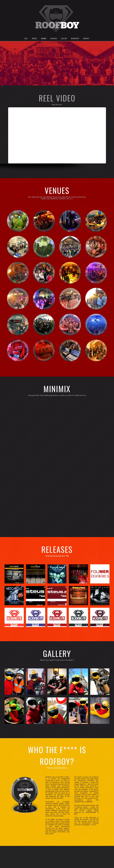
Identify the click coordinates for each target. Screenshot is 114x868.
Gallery (64, 38)
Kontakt (86, 38)
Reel (26, 38)
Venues (34, 38)
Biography (75, 38)
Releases (54, 38)
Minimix (44, 38)
